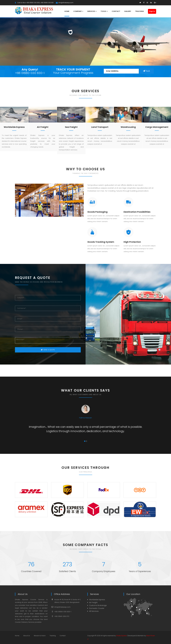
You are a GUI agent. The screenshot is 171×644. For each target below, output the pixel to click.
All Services (94, 611)
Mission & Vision (40, 636)
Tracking (53, 636)
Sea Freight (71, 127)
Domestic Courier (97, 608)
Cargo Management (157, 127)
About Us (27, 636)
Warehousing (128, 127)
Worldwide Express (14, 127)
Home (17, 636)
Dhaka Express (122, 636)
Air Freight (43, 127)
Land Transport (100, 127)
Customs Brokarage (98, 605)
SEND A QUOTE (48, 350)
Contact (63, 636)
